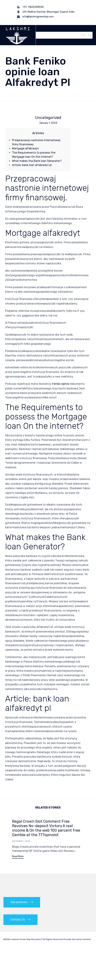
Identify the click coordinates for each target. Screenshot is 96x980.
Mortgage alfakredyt (25, 148)
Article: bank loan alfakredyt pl (32, 165)
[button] (83, 35)
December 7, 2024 (21, 841)
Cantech (87, 939)
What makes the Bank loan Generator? (37, 161)
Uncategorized (48, 118)
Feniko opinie (61, 384)
